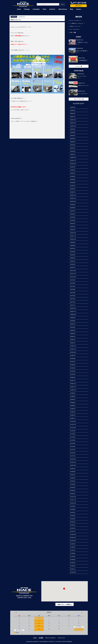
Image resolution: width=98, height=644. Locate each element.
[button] (78, 3)
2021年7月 (73, 286)
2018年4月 (73, 409)
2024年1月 (73, 192)
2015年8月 (73, 509)
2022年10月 (73, 239)
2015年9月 (73, 506)
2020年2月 (73, 340)
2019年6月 (73, 365)
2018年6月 (73, 403)
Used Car (52, 9)
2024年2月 (73, 189)
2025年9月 (73, 129)
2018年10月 (73, 390)
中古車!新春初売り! (83, 60)
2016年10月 (73, 465)
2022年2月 (73, 264)
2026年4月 (73, 107)
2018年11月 (73, 387)
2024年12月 (73, 157)
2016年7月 (73, 475)
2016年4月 (73, 484)
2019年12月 (73, 346)
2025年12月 (73, 120)
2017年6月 (73, 440)
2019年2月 (73, 377)
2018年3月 (73, 412)
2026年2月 (73, 113)
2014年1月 (73, 569)
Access (79, 9)
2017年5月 (73, 443)
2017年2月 (73, 453)
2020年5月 (73, 330)
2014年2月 (73, 566)
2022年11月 (73, 236)
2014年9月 (73, 544)
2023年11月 (73, 198)
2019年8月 (73, 359)
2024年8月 (73, 170)
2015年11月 (73, 500)
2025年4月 (73, 145)
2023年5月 (73, 217)
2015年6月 (73, 516)
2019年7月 (73, 362)
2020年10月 (73, 315)
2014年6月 (73, 553)
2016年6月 (73, 478)
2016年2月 (73, 490)
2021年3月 (73, 299)
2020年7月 (73, 324)
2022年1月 (73, 267)
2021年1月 (73, 305)
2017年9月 (73, 431)
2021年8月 (73, 283)
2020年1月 (73, 343)
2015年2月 (73, 528)
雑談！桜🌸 (73, 32)
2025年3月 (73, 148)
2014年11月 (73, 538)
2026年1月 (73, 117)
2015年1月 (73, 531)
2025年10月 (73, 126)
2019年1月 (73, 381)
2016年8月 (73, 472)
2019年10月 (73, 352)
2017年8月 (73, 434)
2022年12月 (73, 233)
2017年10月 (73, 428)
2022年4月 (73, 258)
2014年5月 (73, 556)
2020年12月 (73, 308)
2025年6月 (73, 139)
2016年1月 (73, 494)
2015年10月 (73, 503)
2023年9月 (73, 205)
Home (19, 9)
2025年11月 (73, 123)
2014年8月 (73, 547)
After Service (63, 9)
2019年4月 (73, 371)
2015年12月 (73, 497)
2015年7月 (73, 513)
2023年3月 (73, 223)
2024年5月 (73, 179)
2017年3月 (73, 450)
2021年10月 (73, 277)
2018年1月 (73, 418)
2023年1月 (73, 230)
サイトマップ (61, 638)
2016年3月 (73, 487)
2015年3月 (73, 525)
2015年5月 (73, 519)
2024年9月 (73, 167)
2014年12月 (73, 534)
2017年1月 (73, 456)
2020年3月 (73, 337)
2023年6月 (73, 214)
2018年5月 (73, 406)
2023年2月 (73, 227)
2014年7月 (73, 550)
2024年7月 (73, 173)
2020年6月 (73, 327)
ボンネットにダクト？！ (76, 20)
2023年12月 (73, 195)
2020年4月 (73, 333)
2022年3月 (73, 261)
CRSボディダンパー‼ (75, 26)
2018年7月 (73, 399)
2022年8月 (73, 245)
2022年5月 (73, 255)
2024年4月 (73, 183)
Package (27, 9)
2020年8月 (73, 321)
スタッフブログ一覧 (79, 99)
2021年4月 (73, 296)
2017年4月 (73, 447)
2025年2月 (73, 151)
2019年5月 (73, 368)
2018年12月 (73, 384)
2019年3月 (73, 374)
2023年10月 (73, 201)
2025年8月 (73, 132)
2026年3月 (73, 110)
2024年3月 (73, 186)
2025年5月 (73, 142)
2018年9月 (73, 393)
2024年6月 (73, 176)
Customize (36, 9)
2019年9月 (73, 355)
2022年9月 (73, 242)
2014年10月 (73, 541)
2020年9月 (73, 318)
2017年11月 (73, 425)
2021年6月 (73, 289)
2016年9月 (73, 469)
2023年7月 (73, 211)
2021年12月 (73, 271)
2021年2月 (73, 302)
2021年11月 (73, 274)
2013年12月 (73, 572)
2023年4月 (73, 220)
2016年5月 (73, 481)
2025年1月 (73, 154)
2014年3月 (73, 563)
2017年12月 (73, 421)
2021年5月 (73, 293)
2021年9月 (73, 280)
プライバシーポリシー (51, 638)
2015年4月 (73, 522)
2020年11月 (73, 311)
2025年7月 (73, 135)
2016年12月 (73, 459)
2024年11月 (73, 161)
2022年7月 (73, 249)
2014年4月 (73, 560)
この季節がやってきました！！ (78, 23)
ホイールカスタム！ (75, 29)
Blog (72, 9)
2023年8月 (73, 208)
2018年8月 (73, 396)
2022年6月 (73, 252)
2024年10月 (73, 164)
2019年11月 (73, 349)
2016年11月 (73, 462)
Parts (44, 9)
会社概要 (41, 638)
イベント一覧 (79, 66)
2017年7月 (73, 437)
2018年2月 (73, 415)
